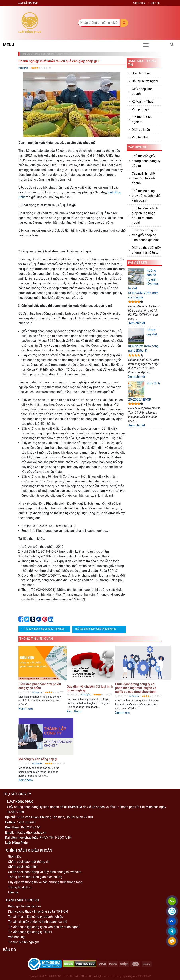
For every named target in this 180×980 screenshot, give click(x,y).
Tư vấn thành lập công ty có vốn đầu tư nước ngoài (44, 927)
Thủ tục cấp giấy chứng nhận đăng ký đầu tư (146, 161)
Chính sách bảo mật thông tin (29, 862)
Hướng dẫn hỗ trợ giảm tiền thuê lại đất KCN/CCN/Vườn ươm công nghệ (143, 284)
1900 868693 (26, 822)
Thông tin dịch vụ (20, 887)
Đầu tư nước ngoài (145, 81)
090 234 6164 (31, 827)
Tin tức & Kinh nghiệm (142, 119)
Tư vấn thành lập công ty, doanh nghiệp (36, 917)
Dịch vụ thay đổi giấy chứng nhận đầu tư (146, 250)
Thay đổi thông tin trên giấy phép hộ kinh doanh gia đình (146, 235)
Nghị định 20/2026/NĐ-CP (144, 391)
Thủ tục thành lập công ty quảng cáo (96, 629)
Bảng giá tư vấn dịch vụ (24, 906)
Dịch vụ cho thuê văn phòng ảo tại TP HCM (38, 911)
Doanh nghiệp (142, 73)
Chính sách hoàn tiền (23, 867)
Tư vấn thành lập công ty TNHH (30, 932)
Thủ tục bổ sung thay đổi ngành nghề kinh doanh (146, 196)
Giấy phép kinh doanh (142, 91)
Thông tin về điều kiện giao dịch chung (35, 877)
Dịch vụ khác (141, 130)
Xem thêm (26, 709)
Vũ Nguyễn (23, 68)
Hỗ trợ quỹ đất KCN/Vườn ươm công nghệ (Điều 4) (143, 340)
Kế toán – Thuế (143, 101)
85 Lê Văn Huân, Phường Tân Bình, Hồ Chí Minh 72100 (55, 817)
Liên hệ (155, 3)
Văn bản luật (141, 137)
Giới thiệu (139, 3)
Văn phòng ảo (142, 109)
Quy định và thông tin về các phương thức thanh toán (45, 882)
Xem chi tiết (137, 323)
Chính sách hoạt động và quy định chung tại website (45, 872)
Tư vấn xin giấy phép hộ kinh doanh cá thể (37, 922)
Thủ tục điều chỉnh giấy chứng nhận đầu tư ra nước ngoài (145, 215)
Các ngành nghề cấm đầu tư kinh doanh (143, 178)
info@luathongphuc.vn (30, 832)
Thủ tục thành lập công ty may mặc (44, 629)
